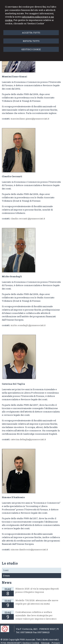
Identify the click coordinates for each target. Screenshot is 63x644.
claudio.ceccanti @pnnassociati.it (28, 219)
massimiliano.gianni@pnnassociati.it (30, 119)
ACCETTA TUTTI (31, 33)
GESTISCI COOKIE (31, 49)
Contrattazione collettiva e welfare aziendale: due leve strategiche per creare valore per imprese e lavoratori (36, 615)
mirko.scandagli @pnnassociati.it (28, 325)
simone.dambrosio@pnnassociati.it (29, 549)
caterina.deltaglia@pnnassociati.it (28, 439)
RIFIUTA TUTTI (31, 41)
